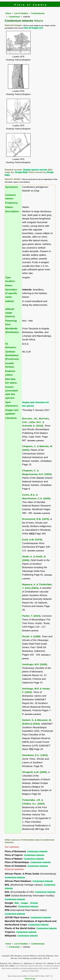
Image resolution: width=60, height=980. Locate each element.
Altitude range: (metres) (10, 313)
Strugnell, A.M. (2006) (34, 772)
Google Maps (21, 172)
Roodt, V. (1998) (31, 636)
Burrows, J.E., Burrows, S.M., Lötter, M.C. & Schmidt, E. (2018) (36, 422)
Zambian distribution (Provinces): (12, 355)
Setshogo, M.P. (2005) (34, 664)
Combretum (14, 17)
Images (25, 903)
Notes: (9, 285)
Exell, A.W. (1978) (32, 540)
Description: (12, 211)
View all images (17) (33, 28)
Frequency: (12, 203)
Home (8, 13)
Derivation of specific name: (11, 293)
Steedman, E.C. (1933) (35, 755)
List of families (21, 13)
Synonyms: (12, 187)
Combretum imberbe (37, 851)
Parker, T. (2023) (31, 616)
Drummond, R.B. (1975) (36, 519)
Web (17, 903)
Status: (9, 207)
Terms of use (30, 979)
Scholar (34, 903)
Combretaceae (38, 13)
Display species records (35, 170)
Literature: (11, 418)
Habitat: (10, 301)
